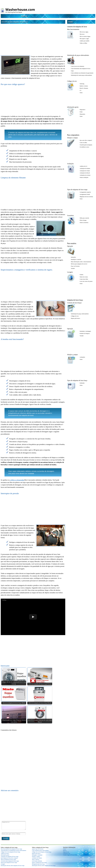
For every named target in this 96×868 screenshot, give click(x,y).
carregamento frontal (85, 194)
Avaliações (70, 164)
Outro (81, 93)
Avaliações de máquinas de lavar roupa (10, 857)
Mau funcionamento (73, 29)
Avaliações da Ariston (85, 175)
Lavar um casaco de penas (86, 281)
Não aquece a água (84, 39)
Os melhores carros (84, 147)
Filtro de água (83, 220)
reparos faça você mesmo (38, 849)
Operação (70, 246)
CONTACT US (67, 853)
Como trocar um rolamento (77, 66)
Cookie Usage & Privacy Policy (70, 855)
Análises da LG (83, 166)
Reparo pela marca (75, 318)
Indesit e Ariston (84, 86)
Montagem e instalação (37, 855)
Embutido (82, 383)
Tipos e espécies (36, 860)
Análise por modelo (85, 41)
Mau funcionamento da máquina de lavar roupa (11, 849)
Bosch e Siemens (84, 88)
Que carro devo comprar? (86, 140)
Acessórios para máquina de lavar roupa (10, 861)
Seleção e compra (72, 138)
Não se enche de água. (85, 36)
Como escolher (83, 143)
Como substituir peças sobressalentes (40, 850)
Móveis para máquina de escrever (79, 264)
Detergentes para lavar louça (38, 864)
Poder (81, 112)
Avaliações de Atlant (85, 171)
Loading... (4, 600)
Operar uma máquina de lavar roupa (9, 863)
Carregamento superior (85, 192)
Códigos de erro (72, 81)
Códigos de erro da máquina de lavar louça (42, 852)
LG (80, 90)
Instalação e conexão (76, 259)
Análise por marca (5, 853)
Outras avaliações (84, 177)
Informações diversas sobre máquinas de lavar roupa (13, 866)
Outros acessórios (84, 223)
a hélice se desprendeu (17, 480)
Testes (64, 849)
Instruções (73, 257)
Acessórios (70, 215)
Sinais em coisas (84, 277)
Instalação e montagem (85, 331)
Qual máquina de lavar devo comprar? (9, 858)
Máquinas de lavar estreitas (86, 197)
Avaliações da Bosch (85, 173)
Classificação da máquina (86, 145)
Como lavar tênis (84, 279)
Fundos (81, 275)
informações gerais (73, 107)
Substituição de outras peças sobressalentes (81, 75)
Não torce (82, 34)
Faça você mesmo (75, 266)
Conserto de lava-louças (74, 303)
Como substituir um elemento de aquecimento (82, 73)
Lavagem (70, 272)
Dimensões (82, 114)
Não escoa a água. (84, 32)
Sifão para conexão (84, 218)
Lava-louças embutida (37, 861)
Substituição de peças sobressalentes (78, 55)
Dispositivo (82, 110)
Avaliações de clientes (37, 858)
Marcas (24, 16)
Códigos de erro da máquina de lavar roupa (10, 852)
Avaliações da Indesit (85, 168)
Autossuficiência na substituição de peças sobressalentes (13, 850)
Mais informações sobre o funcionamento (81, 262)
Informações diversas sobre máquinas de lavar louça (44, 866)
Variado (73, 268)
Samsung (82, 84)
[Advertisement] (33, 38)
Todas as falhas (83, 43)
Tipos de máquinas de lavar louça (77, 380)
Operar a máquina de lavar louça (39, 863)
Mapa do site (66, 852)
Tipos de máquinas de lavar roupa (77, 190)
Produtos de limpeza (85, 333)
